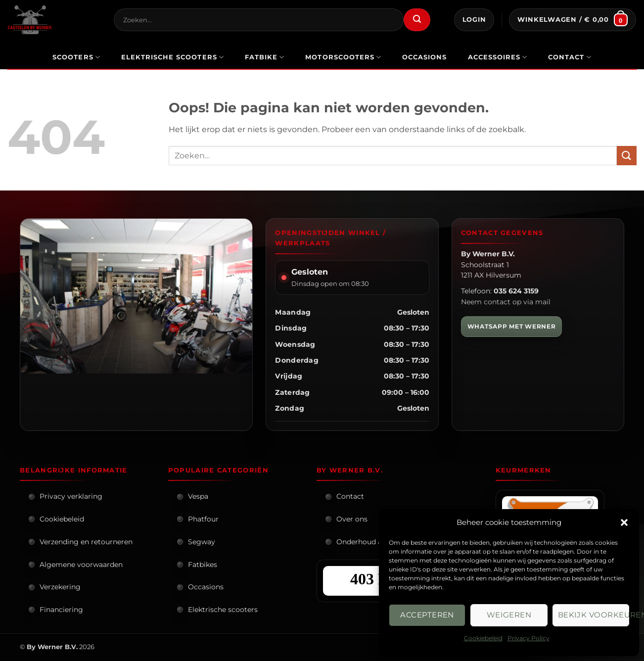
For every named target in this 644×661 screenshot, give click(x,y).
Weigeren (509, 615)
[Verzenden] (417, 20)
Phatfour (203, 519)
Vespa (198, 496)
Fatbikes (203, 565)
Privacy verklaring (71, 496)
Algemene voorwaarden (81, 565)
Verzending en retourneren (86, 542)
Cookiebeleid (483, 638)
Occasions (206, 587)
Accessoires (498, 57)
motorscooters (343, 57)
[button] (624, 522)
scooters (76, 57)
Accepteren (427, 615)
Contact (570, 57)
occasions (424, 57)
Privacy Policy (529, 638)
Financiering (61, 610)
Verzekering (60, 587)
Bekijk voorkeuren (594, 615)
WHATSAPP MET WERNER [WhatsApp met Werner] (512, 326)
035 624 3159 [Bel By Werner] (516, 291)
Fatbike (265, 57)
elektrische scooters (173, 57)
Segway (202, 542)
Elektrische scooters (223, 610)
